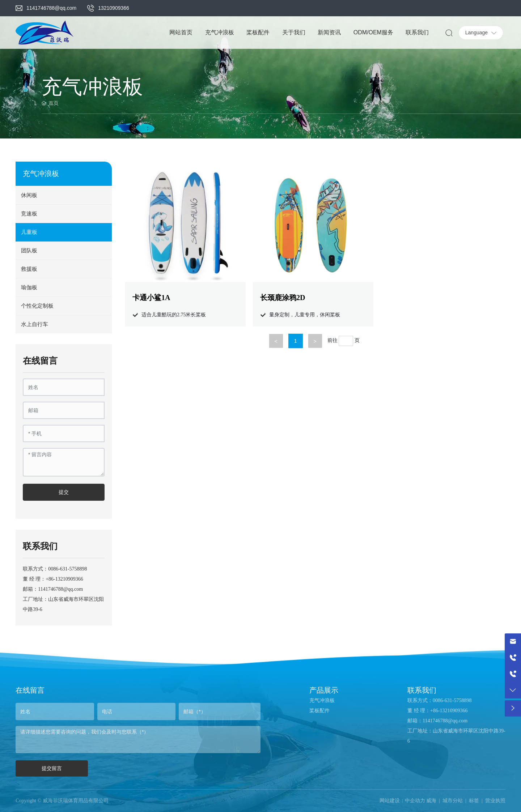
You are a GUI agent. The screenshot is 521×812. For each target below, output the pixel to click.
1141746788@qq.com (51, 8)
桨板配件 (319, 711)
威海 (431, 801)
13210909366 (114, 8)
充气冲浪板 (322, 700)
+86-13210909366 (64, 579)
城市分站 (453, 801)
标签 (474, 801)
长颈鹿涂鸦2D (283, 298)
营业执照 (495, 801)
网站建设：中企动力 (402, 801)
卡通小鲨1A (151, 298)
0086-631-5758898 (67, 569)
